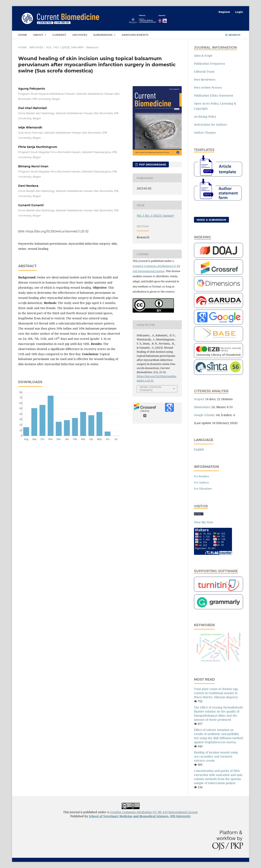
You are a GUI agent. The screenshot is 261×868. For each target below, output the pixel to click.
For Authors (202, 482)
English (199, 449)
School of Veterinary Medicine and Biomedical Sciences (129, 816)
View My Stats (204, 522)
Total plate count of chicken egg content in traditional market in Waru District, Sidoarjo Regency (216, 693)
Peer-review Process (208, 87)
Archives (80, 35)
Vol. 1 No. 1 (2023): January (65, 47)
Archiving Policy (205, 117)
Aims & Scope (203, 56)
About (39, 35)
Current (59, 35)
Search (233, 35)
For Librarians (203, 489)
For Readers (202, 476)
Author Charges (205, 132)
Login (239, 12)
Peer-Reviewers (205, 79)
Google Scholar (204, 415)
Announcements (135, 35)
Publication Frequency (209, 64)
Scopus (199, 399)
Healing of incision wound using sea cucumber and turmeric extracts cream (216, 756)
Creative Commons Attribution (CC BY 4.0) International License (154, 812)
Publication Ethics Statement (214, 95)
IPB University (180, 816)
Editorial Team (204, 71)
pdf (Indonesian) (152, 164)
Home (23, 35)
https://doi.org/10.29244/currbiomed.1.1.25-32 (57, 231)
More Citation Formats (150, 389)
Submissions (103, 35)
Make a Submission (211, 220)
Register (224, 12)
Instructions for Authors (211, 124)
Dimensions (202, 407)
